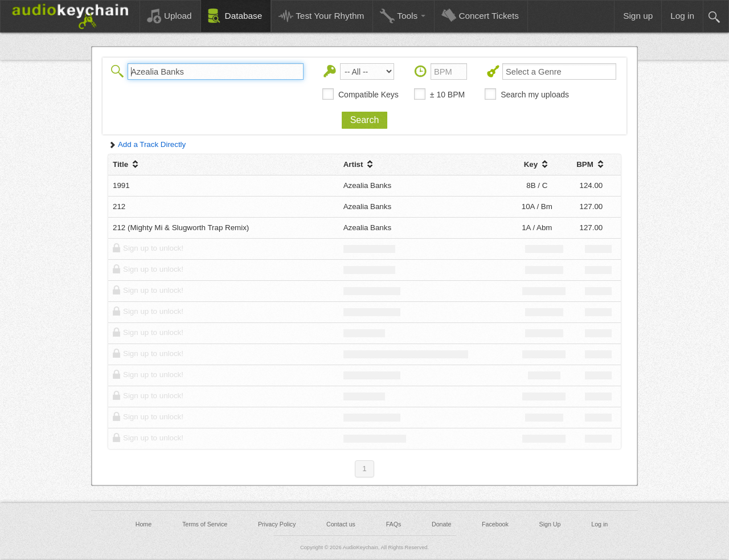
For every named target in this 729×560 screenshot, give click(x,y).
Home (144, 524)
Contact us (341, 524)
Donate (441, 524)
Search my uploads (535, 95)
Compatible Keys (368, 95)
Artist (360, 164)
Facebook (495, 524)
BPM (591, 164)
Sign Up (550, 524)
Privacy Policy (277, 524)
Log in (599, 524)
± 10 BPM (447, 95)
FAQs (394, 524)
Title (127, 164)
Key (537, 164)
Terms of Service (205, 524)
